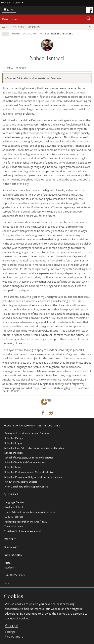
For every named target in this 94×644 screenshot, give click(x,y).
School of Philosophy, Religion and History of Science (33, 477)
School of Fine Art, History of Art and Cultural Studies (34, 448)
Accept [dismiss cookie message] (12, 625)
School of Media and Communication (25, 462)
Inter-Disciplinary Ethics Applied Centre (26, 486)
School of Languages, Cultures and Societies (29, 457)
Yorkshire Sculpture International (23, 531)
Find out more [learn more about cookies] (14, 636)
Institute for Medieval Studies (21, 482)
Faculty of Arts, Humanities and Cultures (27, 433)
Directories (10, 19)
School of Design (14, 438)
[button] (89, 19)
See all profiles (15, 68)
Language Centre (14, 502)
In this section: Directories (24, 27)
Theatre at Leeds (14, 526)
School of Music (13, 467)
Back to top (11, 391)
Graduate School (14, 507)
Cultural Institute (14, 517)
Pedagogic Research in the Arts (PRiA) (26, 522)
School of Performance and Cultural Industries (30, 472)
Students (9, 567)
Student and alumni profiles (30, 33)
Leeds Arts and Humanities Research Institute (30, 512)
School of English (14, 443)
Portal (8, 563)
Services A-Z (11, 547)
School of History (14, 453)
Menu (11, 10)
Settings (10, 632)
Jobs (7, 583)
